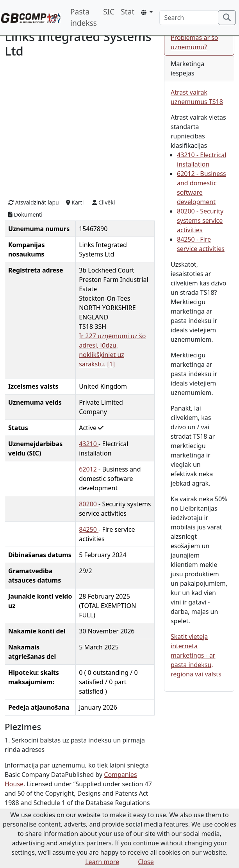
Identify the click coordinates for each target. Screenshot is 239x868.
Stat (128, 12)
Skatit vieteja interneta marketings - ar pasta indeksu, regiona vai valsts (196, 655)
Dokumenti (25, 214)
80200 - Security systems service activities (200, 221)
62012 (89, 469)
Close (146, 862)
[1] (111, 364)
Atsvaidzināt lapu (34, 202)
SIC (109, 12)
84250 (89, 529)
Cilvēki (103, 202)
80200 (89, 504)
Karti (75, 202)
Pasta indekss (84, 17)
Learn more (102, 862)
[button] (147, 12)
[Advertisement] (80, 127)
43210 (89, 444)
